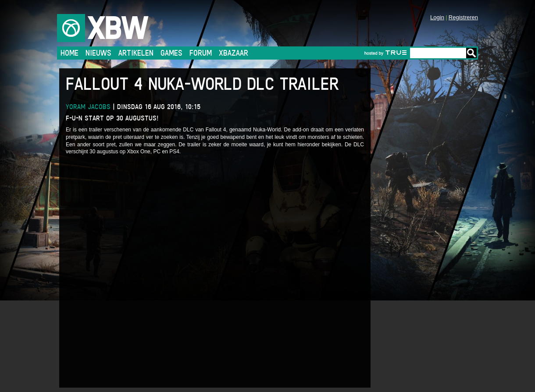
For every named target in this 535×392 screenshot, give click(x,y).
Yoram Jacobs (88, 107)
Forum (201, 53)
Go (471, 53)
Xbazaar (234, 53)
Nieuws (98, 53)
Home (70, 53)
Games (171, 53)
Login (437, 17)
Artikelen (136, 53)
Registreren (463, 17)
